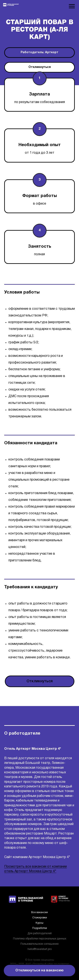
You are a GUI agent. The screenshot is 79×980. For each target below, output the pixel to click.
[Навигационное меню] (72, 6)
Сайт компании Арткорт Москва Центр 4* (37, 857)
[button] (39, 67)
